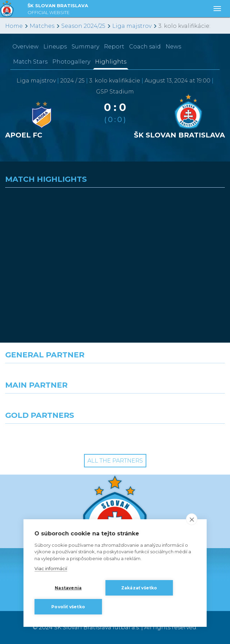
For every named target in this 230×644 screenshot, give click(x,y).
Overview (25, 47)
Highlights (111, 62)
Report (114, 47)
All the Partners (115, 461)
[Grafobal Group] (172, 436)
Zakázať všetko (139, 588)
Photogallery (71, 62)
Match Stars (30, 62)
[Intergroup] (57, 436)
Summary (85, 47)
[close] (192, 519)
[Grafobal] (57, 406)
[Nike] (115, 376)
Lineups (55, 47)
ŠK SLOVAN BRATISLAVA (58, 10)
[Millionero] (172, 406)
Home (14, 26)
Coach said (145, 47)
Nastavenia (68, 588)
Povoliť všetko (68, 607)
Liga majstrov (132, 26)
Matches (42, 26)
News (173, 47)
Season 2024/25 (83, 26)
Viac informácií (51, 568)
